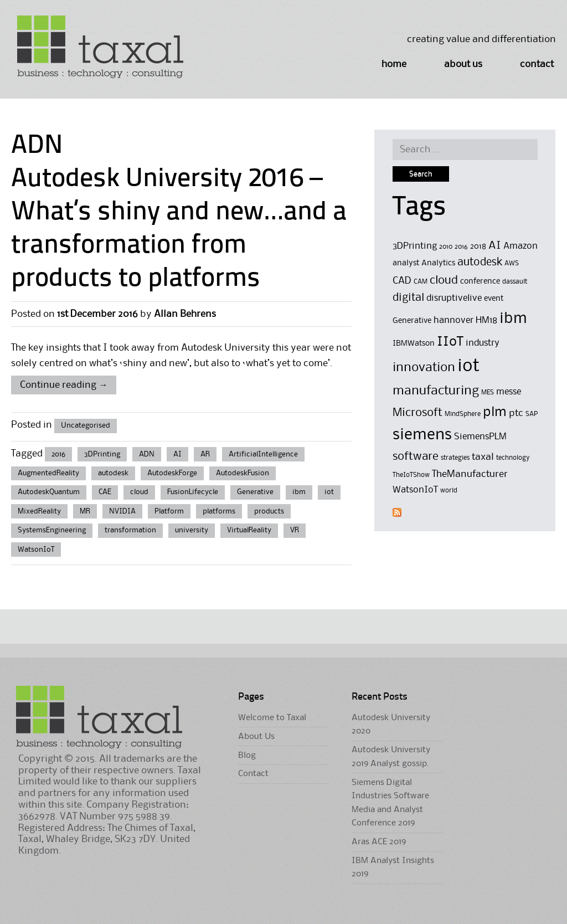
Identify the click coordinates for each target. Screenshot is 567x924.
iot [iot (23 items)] (468, 366)
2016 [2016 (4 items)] (461, 247)
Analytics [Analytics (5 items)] (438, 263)
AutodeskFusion (243, 473)
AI (177, 454)
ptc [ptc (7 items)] (516, 413)
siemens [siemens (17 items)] (422, 435)
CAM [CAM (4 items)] (421, 282)
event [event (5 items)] (494, 299)
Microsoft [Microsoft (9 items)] (417, 413)
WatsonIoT (36, 550)
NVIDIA (122, 511)
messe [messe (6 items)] (509, 392)
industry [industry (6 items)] (483, 343)
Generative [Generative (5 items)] (412, 321)
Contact (537, 64)
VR (295, 530)
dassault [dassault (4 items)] (515, 282)
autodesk (113, 473)
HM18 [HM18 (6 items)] (486, 320)
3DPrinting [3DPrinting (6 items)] (415, 246)
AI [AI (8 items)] (495, 246)
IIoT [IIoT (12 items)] (450, 342)
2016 (58, 454)
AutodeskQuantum (49, 492)
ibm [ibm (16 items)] (513, 319)
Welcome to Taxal (272, 718)
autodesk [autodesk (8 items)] (480, 263)
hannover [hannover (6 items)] (453, 320)
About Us (463, 64)
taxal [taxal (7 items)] (483, 457)
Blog (247, 756)
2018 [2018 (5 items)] (478, 247)
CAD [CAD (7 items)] (402, 281)
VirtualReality (249, 530)
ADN (147, 454)
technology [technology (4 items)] (513, 458)
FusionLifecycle (193, 492)
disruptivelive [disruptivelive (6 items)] (454, 298)
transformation (130, 530)
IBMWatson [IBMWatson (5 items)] (414, 344)
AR (205, 454)
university (192, 530)
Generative (255, 492)
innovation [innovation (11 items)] (424, 368)
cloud (139, 492)
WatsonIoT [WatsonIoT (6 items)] (415, 490)
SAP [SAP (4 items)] (532, 414)
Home (394, 64)
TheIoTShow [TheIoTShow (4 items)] (411, 475)
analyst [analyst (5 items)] (406, 263)
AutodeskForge (172, 473)
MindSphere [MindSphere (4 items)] (463, 414)
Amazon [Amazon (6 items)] (520, 246)
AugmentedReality (48, 473)
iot (329, 492)
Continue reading (64, 385)
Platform (169, 511)
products (269, 511)
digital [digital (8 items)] (408, 298)
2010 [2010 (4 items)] (446, 247)
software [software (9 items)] (416, 457)
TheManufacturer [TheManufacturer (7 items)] (470, 474)
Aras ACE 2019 (379, 842)
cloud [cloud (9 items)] (444, 281)
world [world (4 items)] (449, 491)
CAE (105, 492)
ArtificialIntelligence (263, 454)
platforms (219, 511)
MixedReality (39, 511)
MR (85, 511)
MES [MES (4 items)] (488, 392)
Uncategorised (86, 425)
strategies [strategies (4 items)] (455, 458)
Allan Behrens (185, 314)
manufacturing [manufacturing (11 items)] (436, 391)
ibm (299, 492)
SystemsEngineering (52, 530)
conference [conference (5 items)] (480, 282)
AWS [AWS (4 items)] (512, 263)
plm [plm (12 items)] (495, 412)
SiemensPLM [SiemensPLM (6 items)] (480, 437)
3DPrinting (102, 454)
